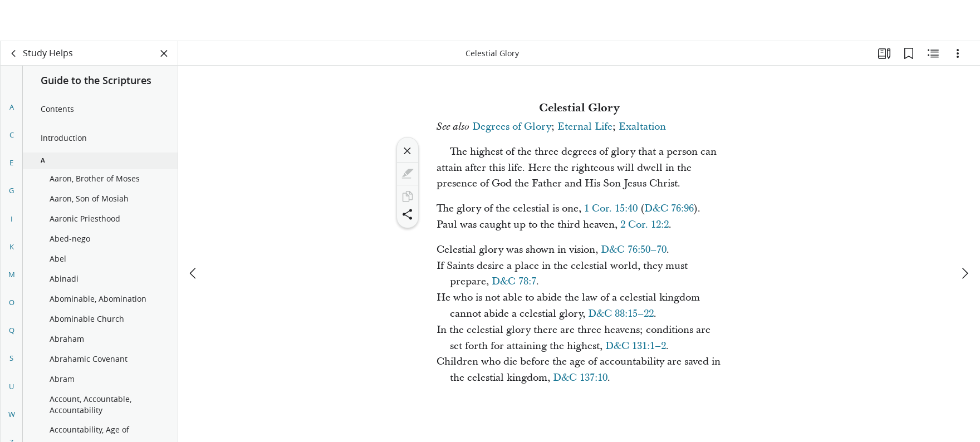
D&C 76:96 (669, 208)
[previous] (194, 232)
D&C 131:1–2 (636, 346)
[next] (964, 232)
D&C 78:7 (514, 281)
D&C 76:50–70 (634, 250)
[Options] (958, 53)
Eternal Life (585, 127)
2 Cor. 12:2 (645, 225)
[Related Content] (933, 53)
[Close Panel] (164, 53)
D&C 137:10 (580, 378)
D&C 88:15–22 (621, 314)
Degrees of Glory (512, 127)
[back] (14, 53)
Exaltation (642, 127)
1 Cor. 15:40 (611, 208)
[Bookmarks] (909, 53)
